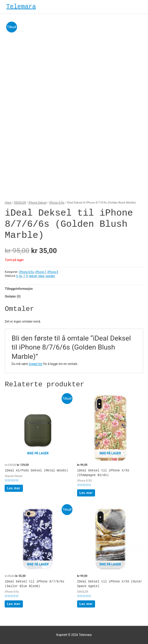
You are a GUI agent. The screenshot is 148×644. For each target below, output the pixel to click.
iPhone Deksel (37, 202)
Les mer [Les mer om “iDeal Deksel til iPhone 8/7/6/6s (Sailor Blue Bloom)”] (14, 604)
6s (21, 276)
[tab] (74, 289)
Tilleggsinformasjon (19, 289)
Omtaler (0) (13, 296)
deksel (33, 276)
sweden (50, 276)
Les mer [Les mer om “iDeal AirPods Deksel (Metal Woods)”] (14, 488)
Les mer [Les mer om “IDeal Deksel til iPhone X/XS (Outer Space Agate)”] (86, 604)
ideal (41, 276)
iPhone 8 (53, 272)
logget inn (36, 364)
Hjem (8, 202)
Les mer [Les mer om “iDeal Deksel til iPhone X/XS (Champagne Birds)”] (86, 493)
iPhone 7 (41, 272)
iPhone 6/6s (57, 202)
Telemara (21, 7)
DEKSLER (20, 202)
